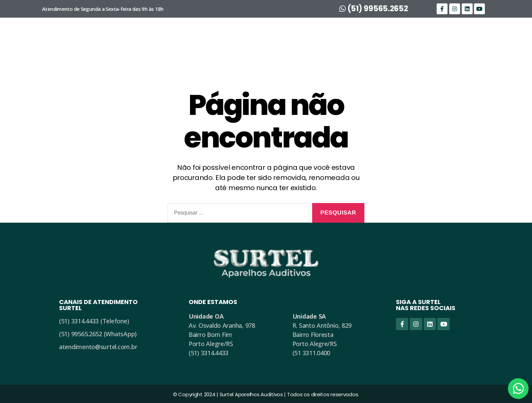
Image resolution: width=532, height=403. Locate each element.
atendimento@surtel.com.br (98, 347)
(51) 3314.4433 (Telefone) (94, 321)
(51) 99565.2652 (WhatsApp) (98, 334)
